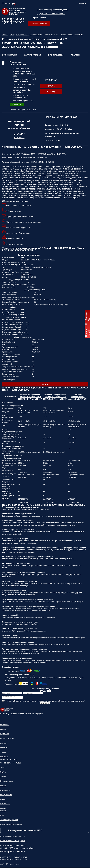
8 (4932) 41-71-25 (13, 19)
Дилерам (4, 744)
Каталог (3, 730)
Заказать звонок (39, 24)
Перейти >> (19, 138)
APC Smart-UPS (22, 35)
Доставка (4, 777)
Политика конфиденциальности (12, 837)
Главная (5, 35)
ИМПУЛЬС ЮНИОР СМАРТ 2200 (61, 117)
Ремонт (3, 809)
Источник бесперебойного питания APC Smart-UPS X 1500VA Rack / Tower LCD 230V (30, 397)
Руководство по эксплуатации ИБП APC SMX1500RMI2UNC (25, 157)
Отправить (45, 704)
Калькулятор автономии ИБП (25, 831)
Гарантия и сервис (7, 739)
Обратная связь (39, 18)
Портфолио (5, 734)
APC (12, 35)
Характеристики (33, 55)
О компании (5, 725)
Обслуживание (6, 795)
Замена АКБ (5, 805)
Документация (9, 55)
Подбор (3, 773)
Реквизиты (4, 757)
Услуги (3, 768)
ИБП (2, 816)
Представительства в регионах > (51, 14)
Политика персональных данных (13, 841)
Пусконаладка (6, 791)
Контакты (4, 748)
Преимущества (56, 55)
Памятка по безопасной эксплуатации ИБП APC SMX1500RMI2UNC (28, 162)
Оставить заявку (24, 502)
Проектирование (7, 782)
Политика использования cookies (13, 846)
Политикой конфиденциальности (72, 702)
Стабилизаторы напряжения (11, 825)
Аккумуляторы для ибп (9, 820)
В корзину (51, 92)
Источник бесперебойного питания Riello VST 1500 (78, 397)
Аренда (3, 800)
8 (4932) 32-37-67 (13, 22)
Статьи (3, 753)
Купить (51, 86)
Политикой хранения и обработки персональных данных (36, 702)
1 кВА (34, 109)
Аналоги (75, 55)
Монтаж (3, 786)
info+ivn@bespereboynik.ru (56, 10)
